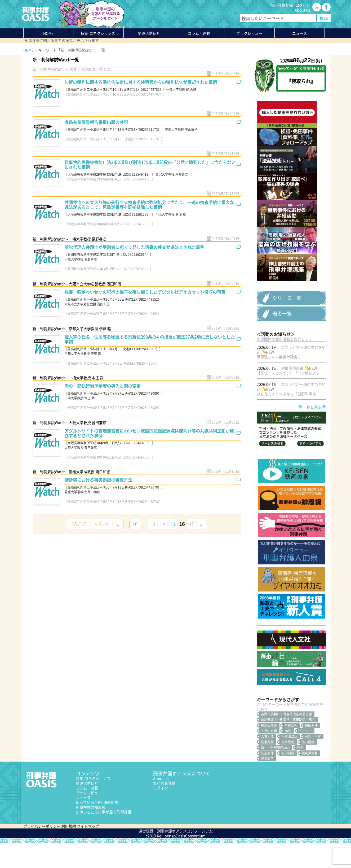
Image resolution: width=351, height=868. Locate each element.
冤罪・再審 (313, 762)
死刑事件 (267, 778)
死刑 (300, 773)
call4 (288, 756)
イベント (305, 756)
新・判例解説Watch (275, 773)
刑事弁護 (267, 767)
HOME (48, 33)
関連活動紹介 (149, 33)
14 (163, 524)
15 (174, 524)
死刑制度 (288, 778)
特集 (99, 33)
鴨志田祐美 (269, 750)
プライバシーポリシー (42, 851)
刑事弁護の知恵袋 (91, 832)
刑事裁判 (288, 767)
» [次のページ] (204, 524)
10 (135, 524)
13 (153, 524)
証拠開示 (267, 784)
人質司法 (267, 762)
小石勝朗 (308, 767)
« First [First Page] (100, 524)
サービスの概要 (272, 469)
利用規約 (69, 851)
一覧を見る (312, 432)
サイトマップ (88, 851)
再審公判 (291, 750)
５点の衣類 (269, 756)
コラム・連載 (87, 813)
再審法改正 (289, 762)
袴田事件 (311, 750)
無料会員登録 (282, 5)
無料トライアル (310, 469)
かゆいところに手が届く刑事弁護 (104, 837)
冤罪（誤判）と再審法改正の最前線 (286, 739)
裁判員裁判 (310, 778)
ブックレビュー (249, 33)
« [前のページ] (117, 524)
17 (193, 524)
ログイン (303, 5)
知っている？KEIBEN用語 (97, 827)
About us (302, 10)
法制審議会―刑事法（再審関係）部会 (288, 745)
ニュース (83, 823)
